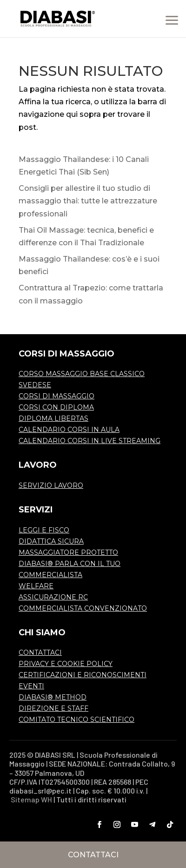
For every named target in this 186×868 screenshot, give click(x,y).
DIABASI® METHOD (53, 697)
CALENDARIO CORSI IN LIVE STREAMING (90, 441)
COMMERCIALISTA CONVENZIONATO (83, 608)
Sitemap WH (31, 799)
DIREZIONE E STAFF (53, 708)
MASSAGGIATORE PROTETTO (68, 552)
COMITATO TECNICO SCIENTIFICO (76, 720)
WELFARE (36, 586)
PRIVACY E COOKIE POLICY (66, 664)
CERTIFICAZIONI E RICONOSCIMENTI (83, 675)
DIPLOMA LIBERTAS (53, 418)
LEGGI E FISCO (44, 530)
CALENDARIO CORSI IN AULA (69, 430)
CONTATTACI (40, 653)
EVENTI (31, 686)
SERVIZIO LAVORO (51, 485)
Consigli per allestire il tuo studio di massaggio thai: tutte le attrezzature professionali (88, 201)
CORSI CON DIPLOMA (56, 407)
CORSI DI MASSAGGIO (56, 396)
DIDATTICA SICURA (51, 541)
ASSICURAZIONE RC (53, 597)
